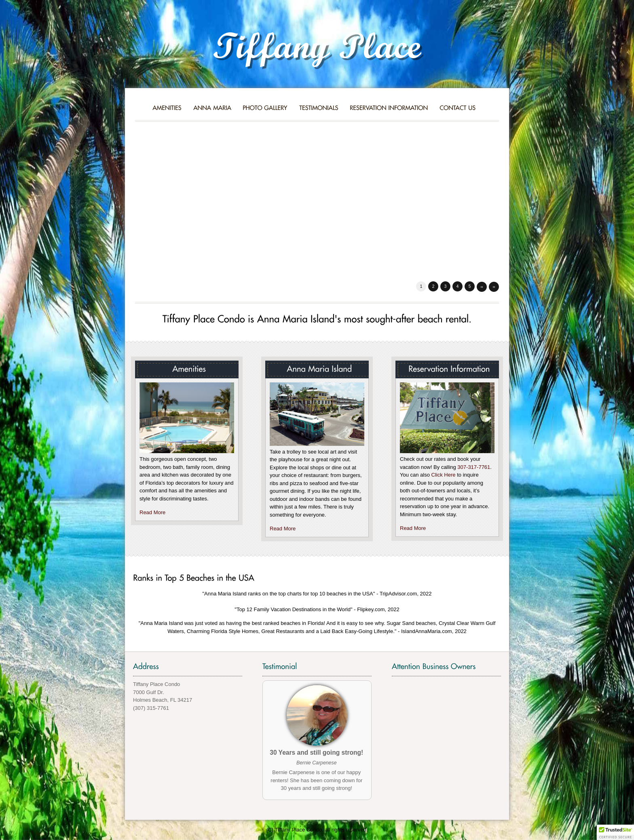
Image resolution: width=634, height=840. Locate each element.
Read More (152, 512)
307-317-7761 (474, 467)
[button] (615, 832)
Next (494, 287)
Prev (482, 287)
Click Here (444, 475)
